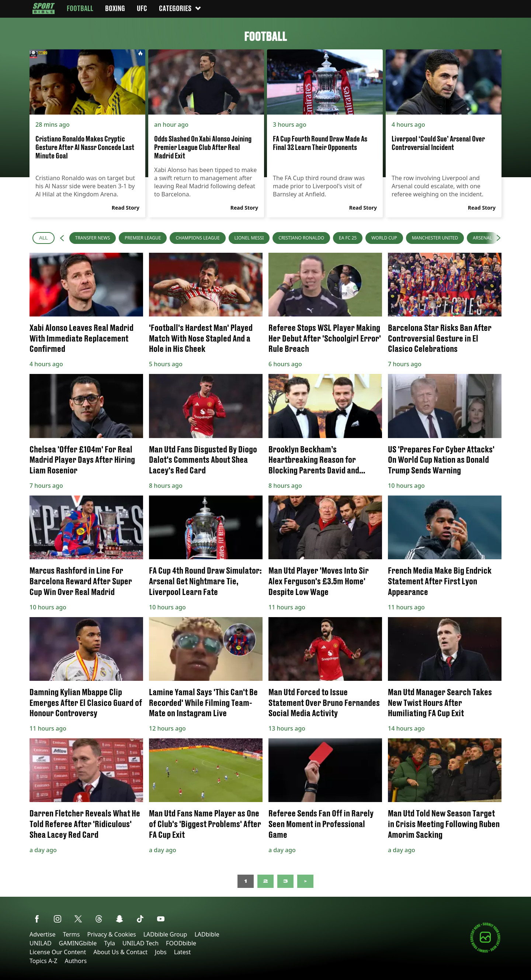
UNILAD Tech (140, 943)
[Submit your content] (485, 951)
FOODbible (181, 943)
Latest (183, 952)
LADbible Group (165, 934)
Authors (76, 961)
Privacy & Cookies (111, 934)
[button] (62, 238)
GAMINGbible (78, 943)
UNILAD (41, 943)
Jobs (161, 952)
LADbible (207, 934)
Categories (180, 8)
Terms (71, 934)
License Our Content (58, 952)
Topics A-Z (43, 961)
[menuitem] (93, 238)
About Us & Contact (120, 952)
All (44, 238)
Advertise (42, 934)
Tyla (110, 943)
